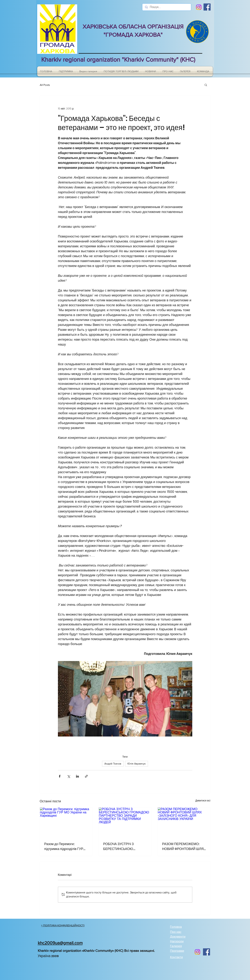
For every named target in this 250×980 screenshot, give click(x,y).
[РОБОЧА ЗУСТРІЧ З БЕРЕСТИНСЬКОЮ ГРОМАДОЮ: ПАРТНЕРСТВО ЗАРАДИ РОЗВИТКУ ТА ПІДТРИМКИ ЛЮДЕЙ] (125, 822)
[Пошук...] (167, 7)
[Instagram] (199, 7)
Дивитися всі (203, 801)
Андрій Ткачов (113, 764)
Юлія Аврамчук (137, 764)
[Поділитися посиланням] (86, 776)
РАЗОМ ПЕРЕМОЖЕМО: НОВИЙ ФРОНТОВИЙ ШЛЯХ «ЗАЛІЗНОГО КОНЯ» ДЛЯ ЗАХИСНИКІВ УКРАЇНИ (184, 846)
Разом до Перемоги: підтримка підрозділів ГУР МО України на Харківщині (64, 846)
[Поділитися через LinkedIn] (77, 776)
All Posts (45, 85)
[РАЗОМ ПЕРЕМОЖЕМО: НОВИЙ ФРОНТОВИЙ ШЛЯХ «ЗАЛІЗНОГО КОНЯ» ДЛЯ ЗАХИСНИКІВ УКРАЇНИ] (184, 822)
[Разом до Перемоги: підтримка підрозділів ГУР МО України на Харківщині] (66, 822)
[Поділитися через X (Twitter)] (69, 776)
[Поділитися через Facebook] (60, 776)
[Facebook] (207, 7)
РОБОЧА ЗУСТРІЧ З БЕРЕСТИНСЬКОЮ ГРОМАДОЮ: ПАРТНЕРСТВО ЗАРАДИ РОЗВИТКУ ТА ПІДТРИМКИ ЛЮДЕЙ (124, 846)
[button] (206, 85)
